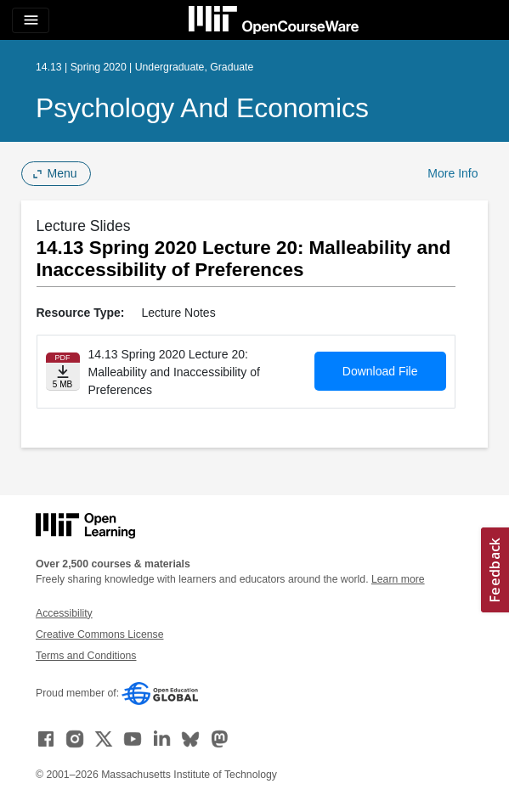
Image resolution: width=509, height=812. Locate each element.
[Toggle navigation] (31, 20)
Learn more (398, 579)
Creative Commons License (99, 634)
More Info (452, 173)
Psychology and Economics (202, 108)
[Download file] (63, 372)
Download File (380, 371)
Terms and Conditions (86, 656)
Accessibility (64, 613)
